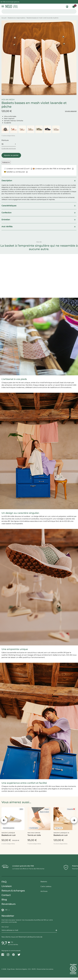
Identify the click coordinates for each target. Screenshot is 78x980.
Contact (6, 895)
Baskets (44, 882)
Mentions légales (21, 969)
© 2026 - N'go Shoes (8, 969)
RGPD (34, 969)
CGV (29, 969)
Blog (4, 900)
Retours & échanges (13, 891)
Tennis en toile (34, 835)
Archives (44, 891)
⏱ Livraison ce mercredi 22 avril (18, 169)
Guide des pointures (9, 148)
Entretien (39, 220)
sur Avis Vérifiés (13, 945)
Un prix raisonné (71, 111)
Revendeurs (8, 904)
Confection (39, 213)
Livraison (7, 886)
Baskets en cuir (9, 835)
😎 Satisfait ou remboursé (16, 172)
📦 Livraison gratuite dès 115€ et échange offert (53, 169)
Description (39, 181)
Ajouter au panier (11, 155)
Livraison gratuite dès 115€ (23, 866)
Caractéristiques (39, 206)
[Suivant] (74, 820)
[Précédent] (4, 820)
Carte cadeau (46, 886)
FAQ (4, 882)
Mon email (5, 927)
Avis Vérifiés (39, 227)
